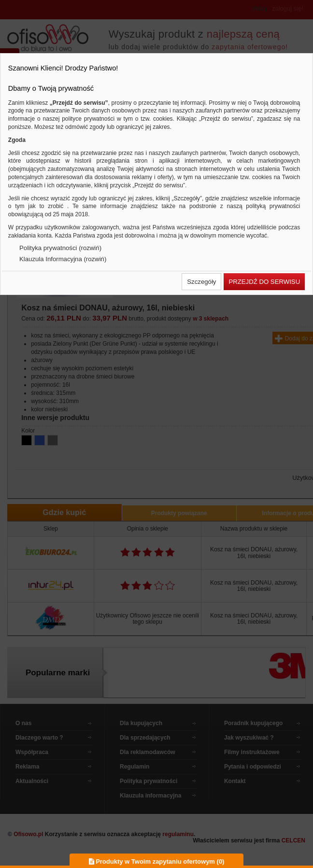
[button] (201, 282)
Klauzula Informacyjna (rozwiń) (63, 259)
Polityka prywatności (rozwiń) (60, 248)
